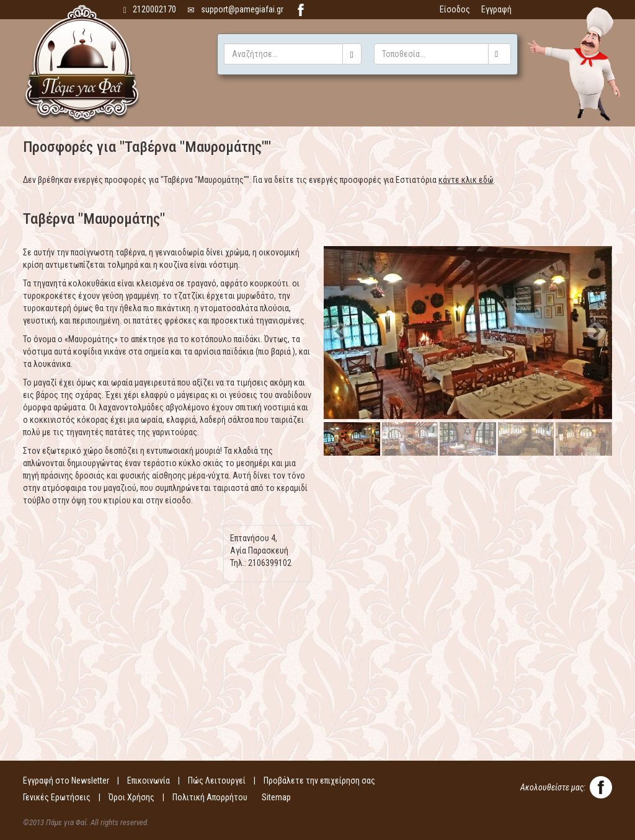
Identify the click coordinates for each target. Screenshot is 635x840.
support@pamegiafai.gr (235, 9)
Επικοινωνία (149, 780)
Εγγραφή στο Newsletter (66, 780)
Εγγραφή (496, 9)
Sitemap (276, 797)
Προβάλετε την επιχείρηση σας (319, 780)
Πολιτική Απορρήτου (210, 797)
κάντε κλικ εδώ (466, 180)
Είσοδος (455, 9)
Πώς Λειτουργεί (217, 780)
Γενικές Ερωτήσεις (57, 797)
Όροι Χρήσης (131, 797)
